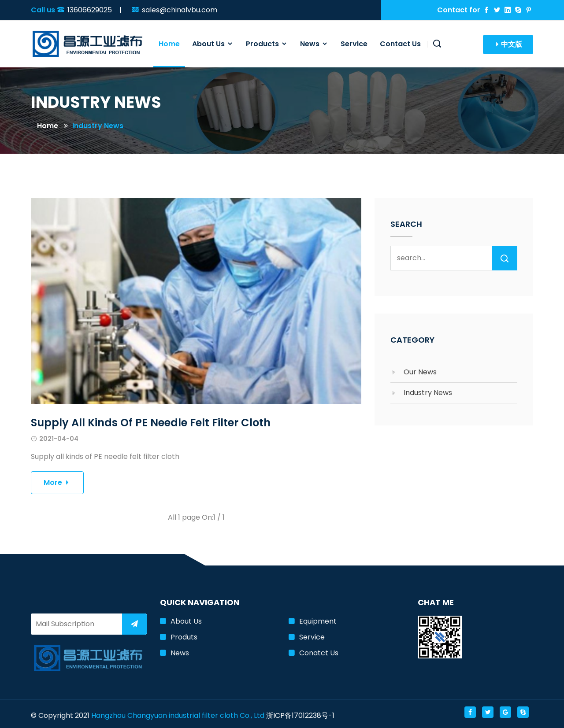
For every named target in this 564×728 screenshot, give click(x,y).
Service (354, 44)
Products (267, 44)
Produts (184, 637)
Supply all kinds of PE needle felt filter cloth (151, 423)
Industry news (98, 126)
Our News (420, 372)
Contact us (400, 44)
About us (213, 44)
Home (169, 44)
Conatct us (319, 653)
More (57, 482)
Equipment (318, 621)
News (314, 44)
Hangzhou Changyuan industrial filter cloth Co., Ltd (178, 715)
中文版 (508, 44)
